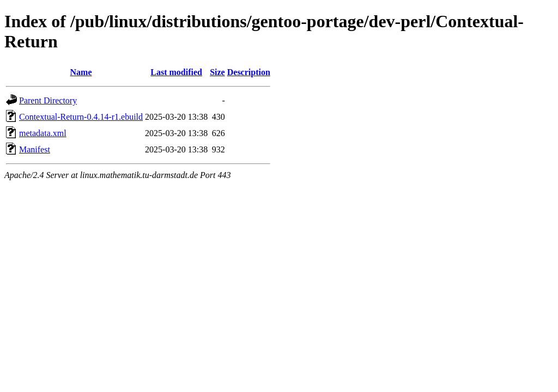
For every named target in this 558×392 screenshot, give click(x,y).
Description (249, 72)
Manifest (35, 149)
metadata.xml (43, 133)
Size (217, 72)
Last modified (176, 72)
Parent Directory (48, 100)
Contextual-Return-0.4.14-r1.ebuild (81, 117)
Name (81, 72)
